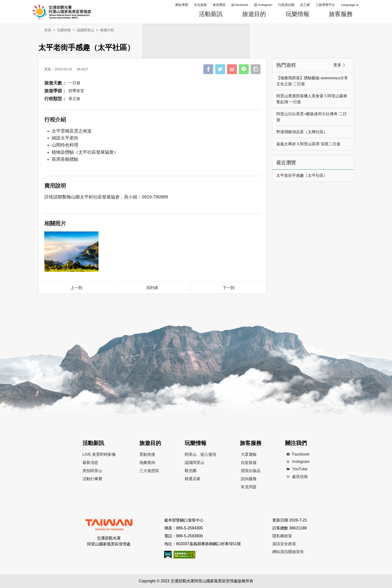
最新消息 (90, 463)
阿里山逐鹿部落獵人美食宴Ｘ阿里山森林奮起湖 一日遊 (312, 99)
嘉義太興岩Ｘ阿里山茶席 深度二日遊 (308, 144)
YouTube (296, 469)
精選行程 (107, 30)
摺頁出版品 (251, 471)
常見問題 (249, 487)
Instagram (263, 5)
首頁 (48, 30)
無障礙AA (184, 555)
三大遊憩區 (149, 471)
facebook (240, 5)
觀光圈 (191, 471)
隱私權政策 (282, 536)
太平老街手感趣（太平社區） (302, 175)
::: (170, 5)
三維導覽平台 (325, 5)
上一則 (76, 288)
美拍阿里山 (92, 471)
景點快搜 (147, 454)
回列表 (152, 288)
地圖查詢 (147, 463)
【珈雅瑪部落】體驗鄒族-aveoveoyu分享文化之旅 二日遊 (312, 81)
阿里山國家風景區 (68, 12)
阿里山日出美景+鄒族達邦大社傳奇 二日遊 (311, 117)
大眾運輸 (249, 454)
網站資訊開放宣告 (288, 552)
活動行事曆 (92, 479)
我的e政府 (168, 555)
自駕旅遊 (249, 463)
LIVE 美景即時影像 (99, 454)
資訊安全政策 (284, 544)
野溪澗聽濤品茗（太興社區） (302, 132)
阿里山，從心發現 (200, 454)
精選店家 (193, 479)
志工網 (305, 5)
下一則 (229, 288)
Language (348, 5)
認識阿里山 (195, 463)
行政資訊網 (286, 5)
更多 (340, 65)
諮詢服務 (249, 479)
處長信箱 (296, 477)
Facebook (297, 454)
